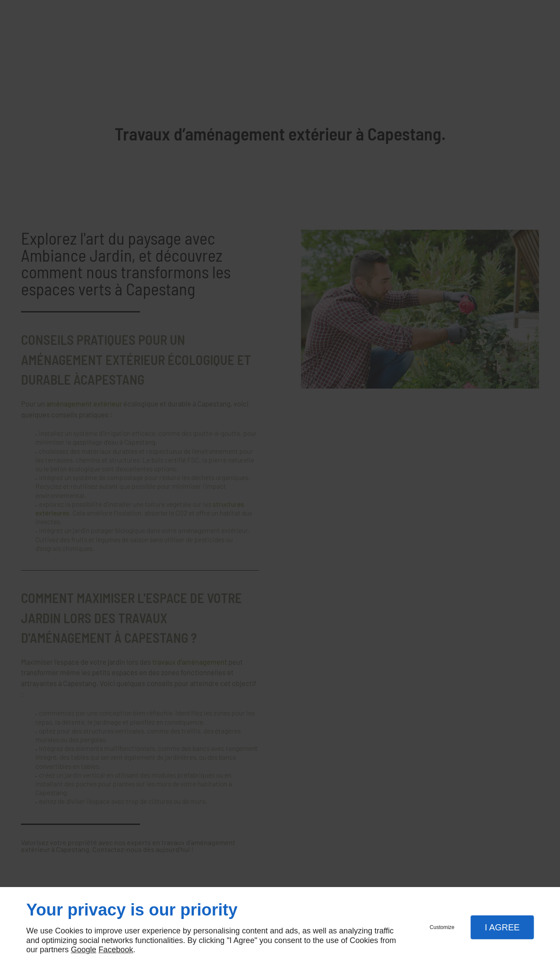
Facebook (116, 950)
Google (84, 950)
